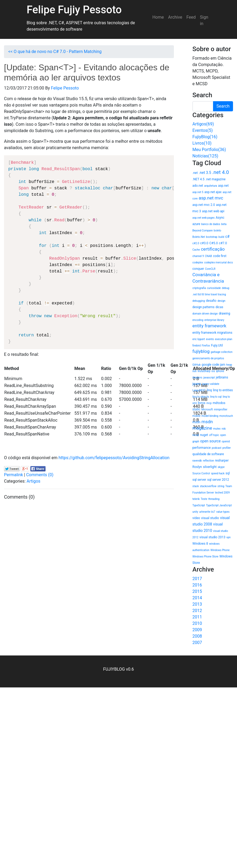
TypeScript (199, 505)
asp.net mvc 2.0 (204, 205)
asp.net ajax (213, 192)
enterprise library (214, 320)
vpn (228, 537)
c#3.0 (204, 243)
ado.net (198, 186)
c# (227, 237)
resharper (222, 461)
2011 (197, 617)
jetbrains (222, 377)
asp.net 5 (198, 192)
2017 (197, 579)
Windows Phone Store (206, 557)
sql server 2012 (218, 480)
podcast (216, 448)
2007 (197, 643)
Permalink (13, 475)
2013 (197, 604)
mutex (217, 429)
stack (196, 486)
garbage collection (222, 352)
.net (195, 173)
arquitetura (211, 186)
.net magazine (216, 179)
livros (202, 403)
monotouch (226, 416)
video (196, 518)
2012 (197, 611)
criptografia (199, 288)
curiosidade (214, 288)
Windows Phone (220, 550)
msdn (197, 422)
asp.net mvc (211, 198)
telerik (196, 499)
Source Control (201, 473)
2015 (197, 591)
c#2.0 (196, 243)
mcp (209, 403)
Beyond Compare (203, 231)
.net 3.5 (205, 173)
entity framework (209, 326)
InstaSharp (204, 371)
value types (223, 512)
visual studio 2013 (212, 537)
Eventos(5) (203, 130)
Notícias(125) (205, 156)
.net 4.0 (221, 172)
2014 (197, 598)
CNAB (209, 256)
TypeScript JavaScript (219, 505)
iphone (220, 371)
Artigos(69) (203, 124)
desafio (211, 301)
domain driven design (205, 314)
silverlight (210, 467)
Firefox (206, 346)
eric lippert (199, 339)
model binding (210, 416)
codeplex (198, 262)
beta (224, 224)
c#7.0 (223, 243)
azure (196, 224)
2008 (197, 636)
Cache (196, 250)
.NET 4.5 (199, 179)
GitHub (197, 365)
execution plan (224, 339)
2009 (197, 630)
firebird (197, 346)
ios (213, 371)
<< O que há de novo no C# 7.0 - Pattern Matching (55, 52)
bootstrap (212, 237)
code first (220, 256)
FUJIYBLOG (114, 669)
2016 (197, 585)
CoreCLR (210, 269)
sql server (199, 480)
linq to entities (223, 390)
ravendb (197, 461)
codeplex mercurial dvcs (219, 262)
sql (228, 473)
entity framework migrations (213, 333)
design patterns (204, 307)
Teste (204, 499)
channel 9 (198, 256)
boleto (218, 231)
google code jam (213, 365)
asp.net (223, 186)
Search (223, 106)
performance (202, 448)
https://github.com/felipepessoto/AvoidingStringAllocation (114, 458)
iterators (197, 378)
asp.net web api (213, 211)
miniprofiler (220, 409)
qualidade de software (208, 454)
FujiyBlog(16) (205, 137)
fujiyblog (201, 351)
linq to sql (216, 397)
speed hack (218, 473)
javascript (209, 378)
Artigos (34, 481)
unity (195, 512)
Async (220, 218)
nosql (196, 435)
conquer (198, 269)
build (221, 237)
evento (210, 339)
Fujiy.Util (217, 345)
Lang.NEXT (199, 390)
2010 (197, 623)
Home (158, 17)
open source (211, 441)
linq (209, 390)
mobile (197, 416)
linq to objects (201, 397)
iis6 (195, 371)
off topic (214, 435)
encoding (198, 320)
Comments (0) (40, 475)
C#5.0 (214, 243)
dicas (219, 307)
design (222, 301)
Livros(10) (202, 143)
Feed (191, 17)
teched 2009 (222, 493)
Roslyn (197, 467)
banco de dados (211, 224)
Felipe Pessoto (65, 88)
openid (226, 441)
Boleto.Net (199, 237)
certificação (213, 249)
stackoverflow (208, 486)
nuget (204, 435)
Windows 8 (200, 544)
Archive (175, 17)
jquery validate (211, 384)
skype (221, 467)
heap (229, 365)
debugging (199, 301)
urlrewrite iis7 (207, 512)
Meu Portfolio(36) (209, 150)
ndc (224, 429)
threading (214, 499)
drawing (224, 313)
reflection (209, 461)
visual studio (210, 518)
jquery (197, 384)
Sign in (204, 20)
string (221, 486)
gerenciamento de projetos (208, 358)
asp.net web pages (204, 218)
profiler (226, 448)
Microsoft (207, 409)
